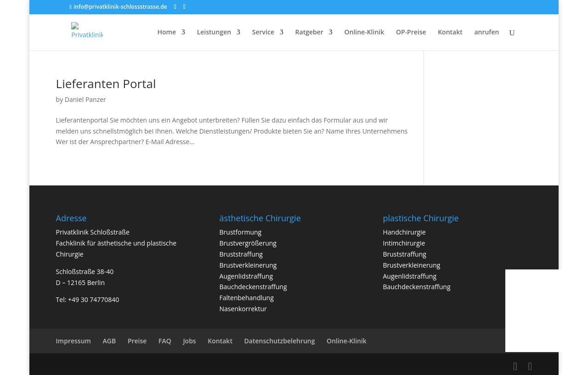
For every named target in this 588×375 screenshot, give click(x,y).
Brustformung (241, 232)
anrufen (486, 33)
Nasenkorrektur (243, 309)
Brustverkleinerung (248, 265)
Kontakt (450, 33)
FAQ (165, 341)
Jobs (189, 341)
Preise (137, 341)
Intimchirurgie (404, 243)
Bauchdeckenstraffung (253, 287)
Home (167, 33)
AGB (110, 341)
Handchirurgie (404, 232)
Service (263, 33)
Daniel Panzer (85, 99)
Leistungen (214, 33)
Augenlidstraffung (246, 276)
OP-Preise (411, 33)
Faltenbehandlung (247, 298)
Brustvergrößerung (248, 243)
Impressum (73, 341)
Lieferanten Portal (106, 84)
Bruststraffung (241, 254)
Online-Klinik (365, 33)
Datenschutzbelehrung (280, 341)
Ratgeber (309, 33)
